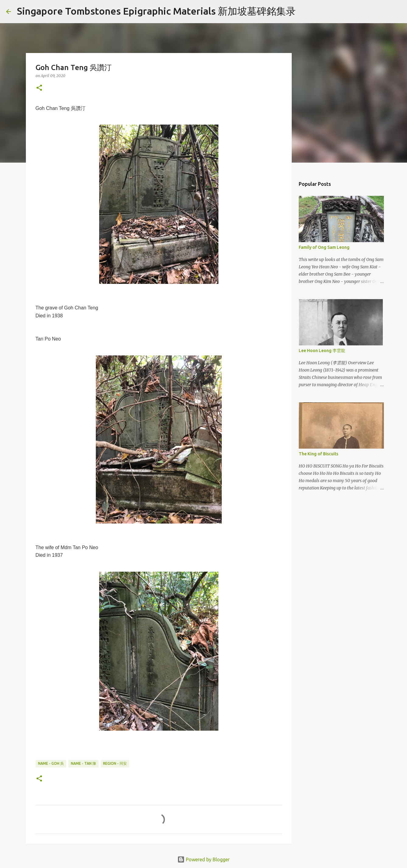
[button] (39, 88)
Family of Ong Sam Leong (324, 247)
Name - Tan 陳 (83, 763)
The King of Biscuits (318, 454)
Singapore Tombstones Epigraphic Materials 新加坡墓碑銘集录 (156, 11)
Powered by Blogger (203, 859)
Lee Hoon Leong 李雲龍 (322, 351)
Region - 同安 (115, 763)
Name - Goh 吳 (51, 763)
